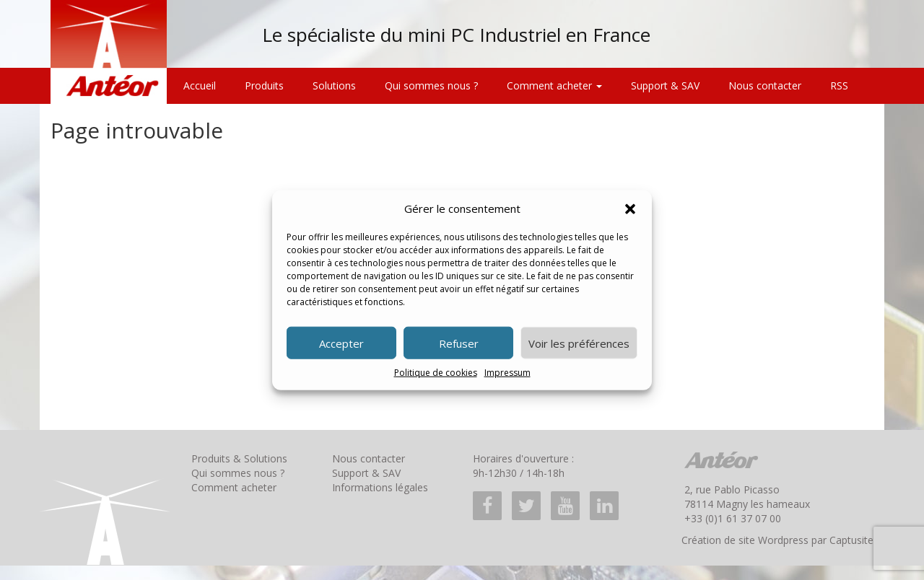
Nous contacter (765, 85)
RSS (839, 85)
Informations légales (380, 487)
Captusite (851, 540)
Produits (264, 85)
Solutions (334, 85)
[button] (630, 208)
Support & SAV (665, 85)
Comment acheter (554, 85)
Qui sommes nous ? (431, 85)
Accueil (200, 85)
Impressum (507, 373)
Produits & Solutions (239, 458)
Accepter (341, 343)
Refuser (459, 343)
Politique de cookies (436, 373)
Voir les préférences (579, 343)
